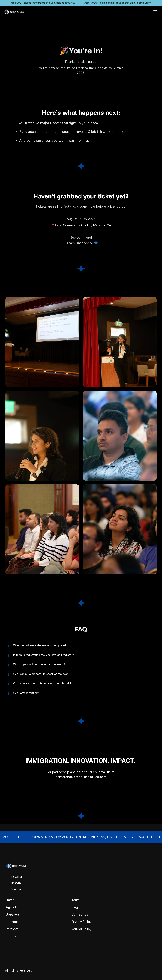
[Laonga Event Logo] (14, 12)
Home (10, 900)
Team (75, 900)
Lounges (12, 922)
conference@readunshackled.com (81, 777)
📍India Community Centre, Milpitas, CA (81, 225)
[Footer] (81, 902)
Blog (75, 907)
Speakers (13, 915)
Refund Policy (81, 929)
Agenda (12, 907)
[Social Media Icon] (15, 877)
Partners (12, 929)
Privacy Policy (81, 922)
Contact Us (80, 915)
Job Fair (12, 936)
